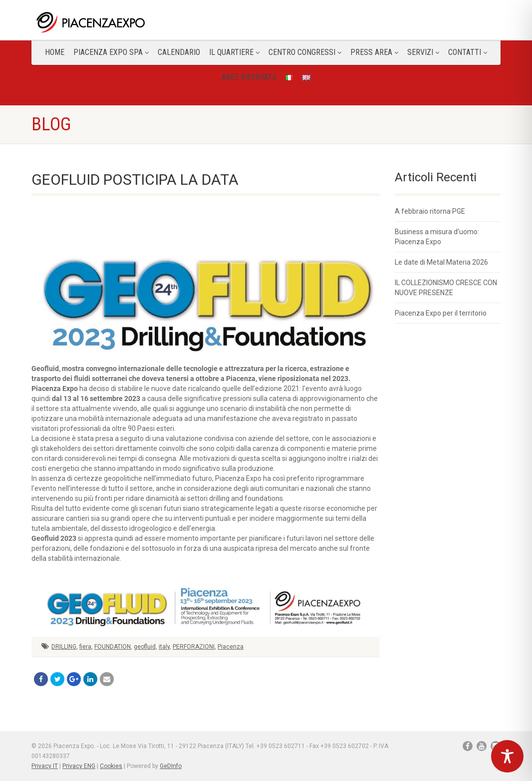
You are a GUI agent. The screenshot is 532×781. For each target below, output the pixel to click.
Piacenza (231, 647)
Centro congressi (305, 52)
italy (164, 647)
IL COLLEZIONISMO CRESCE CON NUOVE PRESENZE (446, 288)
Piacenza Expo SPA (111, 52)
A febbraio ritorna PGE (430, 211)
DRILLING (64, 647)
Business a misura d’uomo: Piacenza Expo (437, 237)
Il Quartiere (234, 52)
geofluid (145, 647)
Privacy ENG (79, 766)
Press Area (374, 52)
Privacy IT (45, 766)
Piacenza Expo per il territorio (441, 313)
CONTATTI (468, 52)
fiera (85, 647)
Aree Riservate (249, 77)
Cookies (111, 766)
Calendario (179, 52)
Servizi (423, 52)
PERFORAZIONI (194, 647)
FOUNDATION (113, 647)
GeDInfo (171, 766)
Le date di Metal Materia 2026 (441, 262)
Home (55, 52)
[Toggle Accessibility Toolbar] (507, 756)
